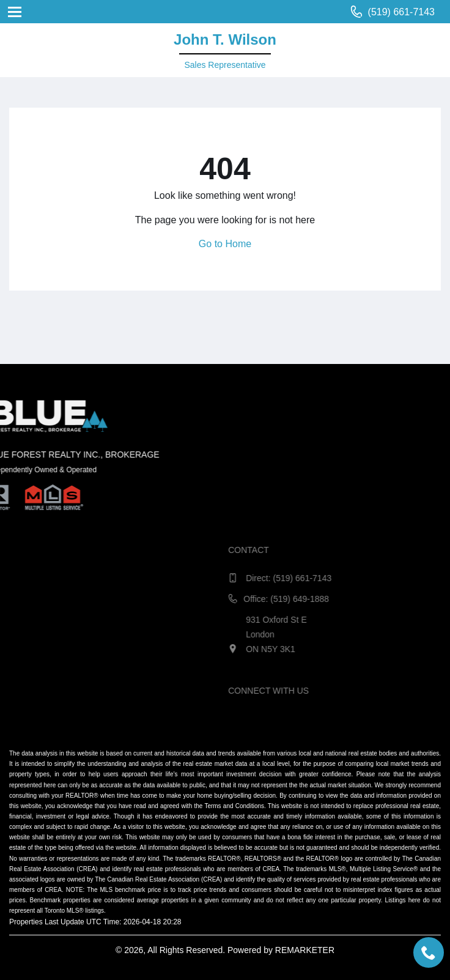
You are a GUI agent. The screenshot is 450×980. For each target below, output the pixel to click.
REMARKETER (305, 950)
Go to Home (225, 244)
